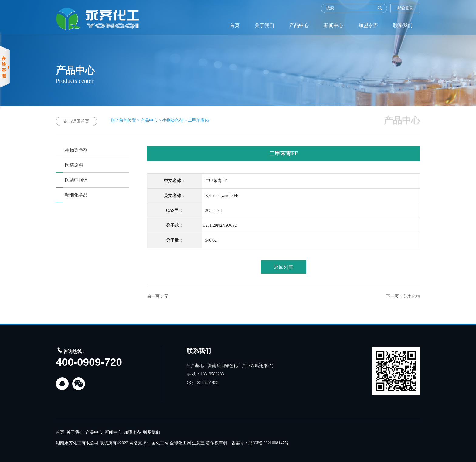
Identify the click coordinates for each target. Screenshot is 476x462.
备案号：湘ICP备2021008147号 (260, 443)
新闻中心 (334, 25)
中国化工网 (158, 443)
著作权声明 (216, 443)
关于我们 (264, 25)
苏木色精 (412, 296)
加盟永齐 (368, 25)
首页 (235, 25)
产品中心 (299, 25)
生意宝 (198, 443)
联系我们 (403, 25)
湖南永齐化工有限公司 (77, 443)
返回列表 (284, 267)
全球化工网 (180, 443)
